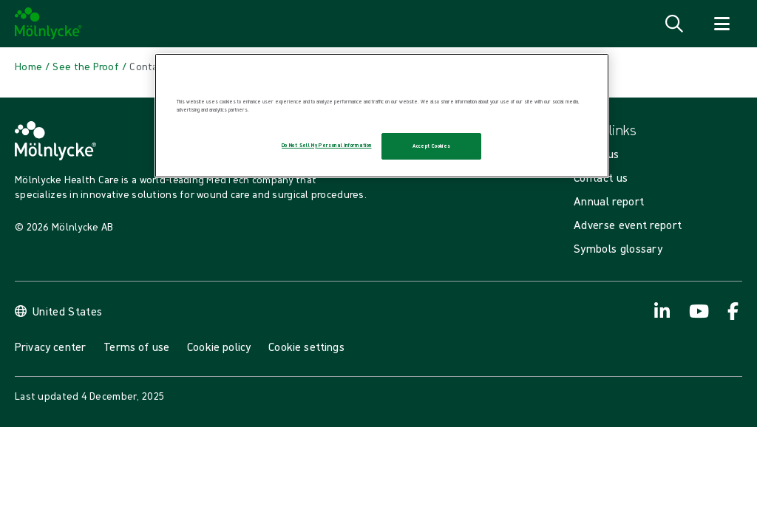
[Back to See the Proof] (86, 66)
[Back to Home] (28, 66)
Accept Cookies (431, 146)
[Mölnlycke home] (48, 24)
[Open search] (674, 24)
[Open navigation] (722, 24)
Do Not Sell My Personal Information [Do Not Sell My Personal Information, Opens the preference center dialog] (326, 145)
